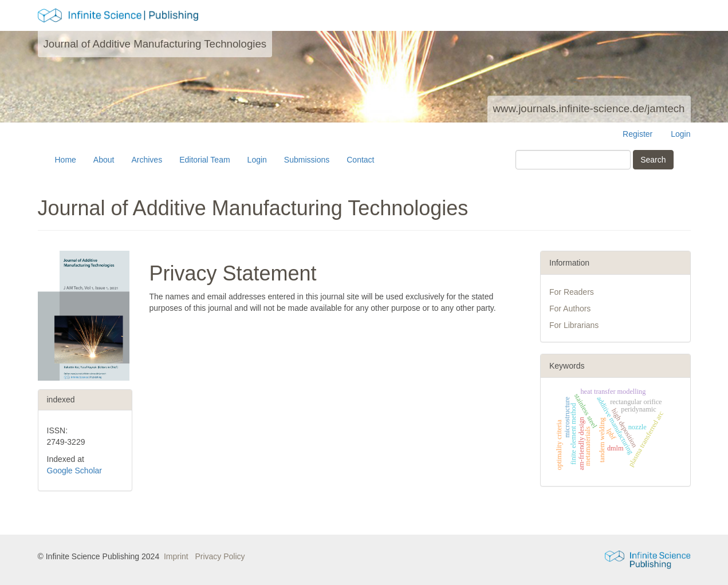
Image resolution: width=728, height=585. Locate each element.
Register (638, 134)
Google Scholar (75, 471)
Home (66, 160)
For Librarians (574, 325)
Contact (360, 160)
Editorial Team (204, 160)
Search (653, 160)
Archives (147, 160)
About (104, 160)
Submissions (307, 160)
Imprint (176, 556)
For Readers (572, 292)
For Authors (570, 309)
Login (680, 134)
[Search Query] (573, 160)
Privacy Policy (220, 556)
